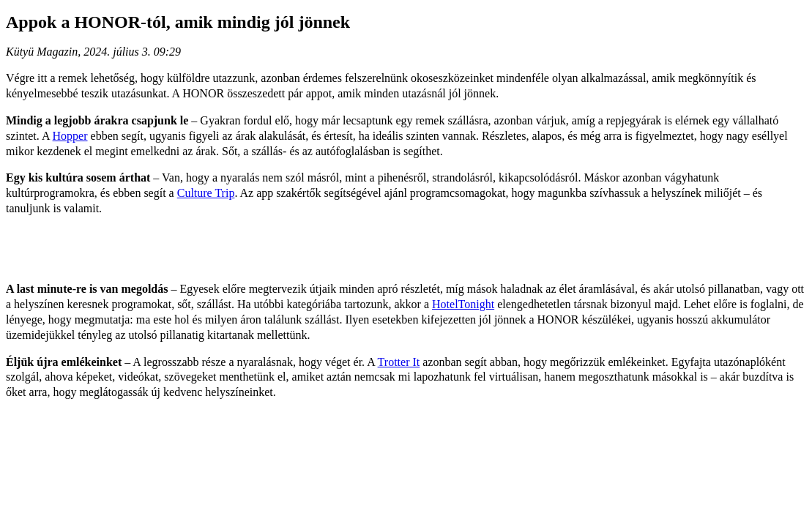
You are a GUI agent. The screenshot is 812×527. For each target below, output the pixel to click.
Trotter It (399, 362)
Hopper (70, 136)
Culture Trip (206, 193)
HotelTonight (463, 304)
